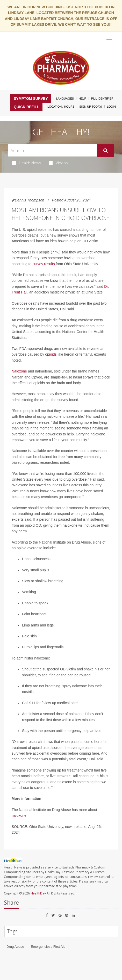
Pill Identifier (102, 99)
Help (82, 99)
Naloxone (19, 371)
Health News (27, 163)
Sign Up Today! (91, 107)
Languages (65, 99)
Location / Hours (61, 107)
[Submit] (106, 151)
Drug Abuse (15, 947)
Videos (58, 163)
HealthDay (38, 893)
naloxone (19, 815)
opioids (51, 354)
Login (111, 107)
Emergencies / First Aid (48, 947)
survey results (44, 264)
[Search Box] (52, 150)
